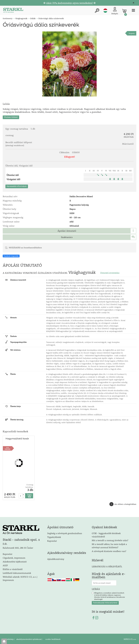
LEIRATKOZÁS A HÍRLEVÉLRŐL (107, 566)
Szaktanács (67, 236)
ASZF (5, 565)
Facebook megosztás (11, 255)
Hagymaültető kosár (17, 438)
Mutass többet (11, 116)
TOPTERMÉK (7, 447)
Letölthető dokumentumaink (17, 572)
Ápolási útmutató (67, 230)
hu (105, 11)
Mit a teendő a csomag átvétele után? (110, 540)
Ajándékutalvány (56, 558)
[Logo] (13, 11)
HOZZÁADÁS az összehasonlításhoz (25, 247)
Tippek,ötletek (54, 536)
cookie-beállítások (53, 638)
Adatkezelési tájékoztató (15, 561)
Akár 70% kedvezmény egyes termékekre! (69, 3)
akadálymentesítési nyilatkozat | (29, 638)
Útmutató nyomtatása (110, 272)
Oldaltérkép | (9, 638)
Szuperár (132, 33)
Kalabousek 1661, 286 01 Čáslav (18, 547)
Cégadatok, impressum (14, 557)
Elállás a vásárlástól (13, 568)
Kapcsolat (7, 553)
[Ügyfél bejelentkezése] (114, 11)
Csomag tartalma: (29, 485)
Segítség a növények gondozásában (65, 533)
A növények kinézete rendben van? (109, 550)
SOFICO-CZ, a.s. (130, 638)
